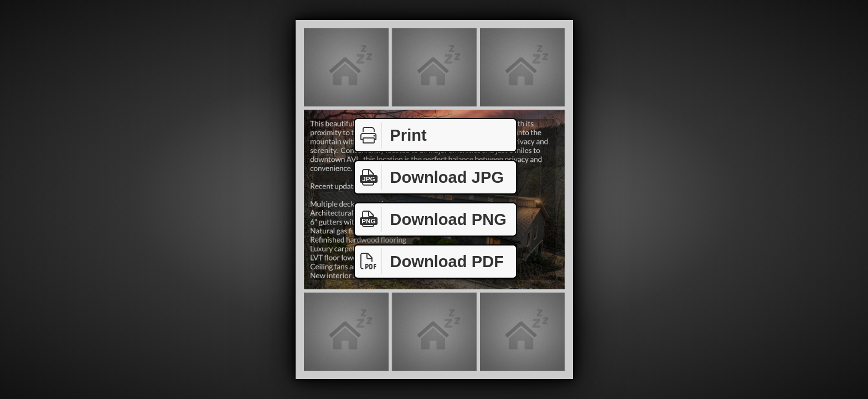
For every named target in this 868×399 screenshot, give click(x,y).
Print (391, 135)
